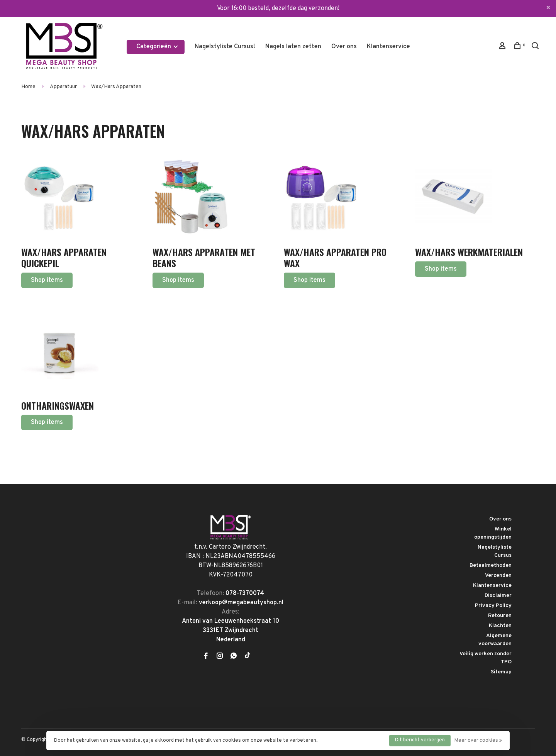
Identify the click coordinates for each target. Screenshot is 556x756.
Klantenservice (388, 47)
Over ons (344, 47)
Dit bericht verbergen (420, 740)
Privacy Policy (493, 606)
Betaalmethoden (491, 565)
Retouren (500, 616)
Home (28, 87)
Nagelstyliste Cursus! (225, 47)
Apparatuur (63, 87)
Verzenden (498, 575)
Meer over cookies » (478, 741)
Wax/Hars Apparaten (116, 87)
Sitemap (501, 672)
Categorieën (158, 47)
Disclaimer (498, 596)
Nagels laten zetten (293, 47)
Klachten (500, 626)
